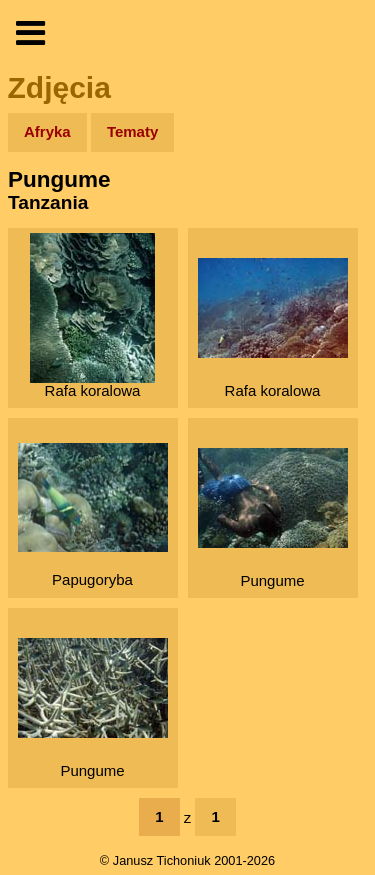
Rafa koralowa (92, 316)
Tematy (132, 131)
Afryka (47, 131)
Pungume (273, 518)
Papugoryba (93, 515)
